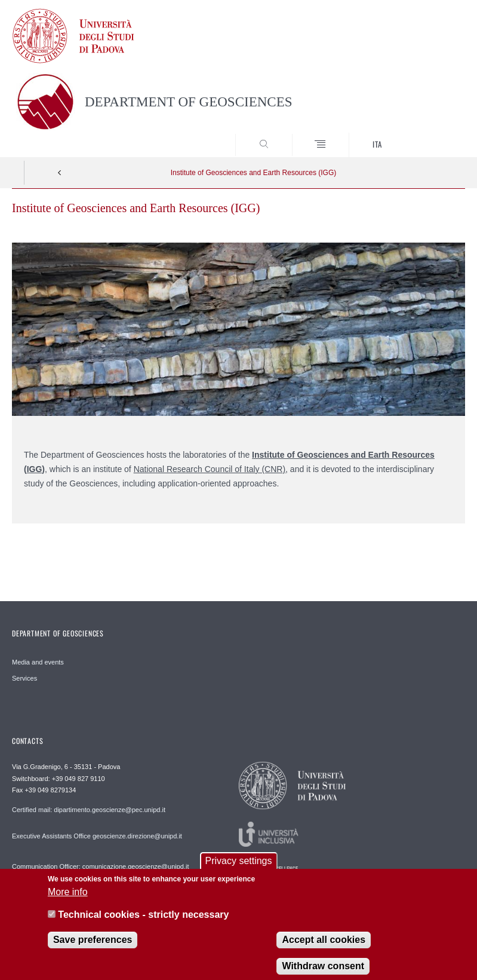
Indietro (60, 173)
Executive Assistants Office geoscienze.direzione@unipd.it (97, 836)
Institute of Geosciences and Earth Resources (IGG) (253, 173)
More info (68, 898)
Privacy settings (238, 867)
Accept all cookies (324, 946)
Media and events (38, 662)
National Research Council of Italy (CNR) (210, 469)
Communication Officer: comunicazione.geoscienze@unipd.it (101, 866)
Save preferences (93, 946)
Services (24, 678)
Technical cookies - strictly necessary (143, 921)
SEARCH (433, 135)
